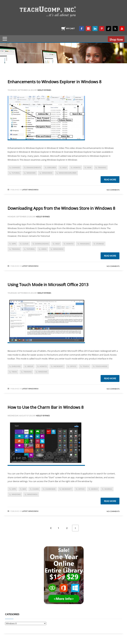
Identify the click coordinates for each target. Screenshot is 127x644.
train (14, 372)
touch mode (101, 366)
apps (14, 244)
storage (100, 244)
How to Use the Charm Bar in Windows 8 (46, 407)
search (94, 489)
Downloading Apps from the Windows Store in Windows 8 (61, 208)
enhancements (34, 167)
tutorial (16, 173)
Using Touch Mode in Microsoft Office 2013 (48, 284)
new (89, 167)
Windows (31, 173)
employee (16, 366)
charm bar (50, 489)
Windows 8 (33, 190)
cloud (25, 244)
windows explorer (68, 173)
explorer (52, 167)
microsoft (58, 366)
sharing (108, 489)
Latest (25, 190)
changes (16, 167)
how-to (77, 167)
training (102, 167)
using (44, 249)
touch (86, 366)
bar (24, 489)
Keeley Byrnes (44, 90)
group (30, 366)
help (65, 167)
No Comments (113, 190)
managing (85, 244)
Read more (110, 180)
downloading (42, 244)
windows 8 (47, 173)
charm (36, 489)
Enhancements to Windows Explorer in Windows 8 (55, 82)
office (73, 366)
